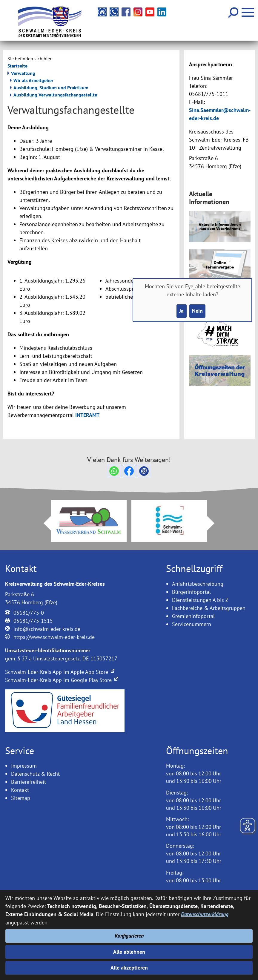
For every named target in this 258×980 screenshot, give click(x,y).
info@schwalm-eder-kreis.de (47, 629)
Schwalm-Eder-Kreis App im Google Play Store (62, 680)
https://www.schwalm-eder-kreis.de (54, 637)
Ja (181, 311)
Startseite (17, 66)
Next (214, 523)
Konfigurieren (129, 936)
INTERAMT (87, 415)
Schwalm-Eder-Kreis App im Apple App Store (60, 672)
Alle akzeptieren (129, 968)
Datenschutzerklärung (205, 914)
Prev (44, 523)
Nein (197, 311)
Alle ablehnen (129, 952)
